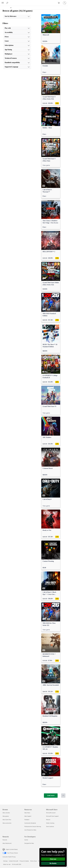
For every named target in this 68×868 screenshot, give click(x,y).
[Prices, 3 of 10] (17, 37)
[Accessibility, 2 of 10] (17, 32)
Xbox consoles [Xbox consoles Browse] (6, 813)
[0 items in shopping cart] (59, 3)
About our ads (7, 864)
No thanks (53, 863)
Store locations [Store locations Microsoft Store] (50, 826)
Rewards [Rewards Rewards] (5, 840)
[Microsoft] (34, 2)
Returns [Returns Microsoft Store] (48, 820)
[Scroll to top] (63, 796)
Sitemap (5, 861)
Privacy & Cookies (24, 861)
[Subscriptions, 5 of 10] (17, 45)
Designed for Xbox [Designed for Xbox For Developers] (29, 843)
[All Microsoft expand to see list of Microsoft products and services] (3, 3)
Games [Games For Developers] (26, 840)
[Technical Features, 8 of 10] (17, 58)
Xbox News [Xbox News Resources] (27, 813)
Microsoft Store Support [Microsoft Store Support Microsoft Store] (52, 816)
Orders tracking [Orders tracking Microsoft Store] (50, 823)
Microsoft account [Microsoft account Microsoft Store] (51, 813)
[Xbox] (6, 8)
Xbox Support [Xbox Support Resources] (28, 816)
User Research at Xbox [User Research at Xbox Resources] (30, 830)
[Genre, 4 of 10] (17, 41)
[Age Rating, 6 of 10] (17, 50)
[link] (51, 29)
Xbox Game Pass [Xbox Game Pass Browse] (7, 820)
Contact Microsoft (14, 861)
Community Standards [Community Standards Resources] (30, 823)
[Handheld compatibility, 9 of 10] (17, 63)
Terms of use (34, 861)
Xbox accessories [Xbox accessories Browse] (7, 823)
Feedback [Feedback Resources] (27, 820)
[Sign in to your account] (65, 3)
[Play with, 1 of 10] (17, 28)
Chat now (53, 859)
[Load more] (51, 796)
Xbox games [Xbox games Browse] (6, 816)
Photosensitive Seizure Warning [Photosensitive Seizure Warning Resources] (33, 826)
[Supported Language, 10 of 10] (17, 67)
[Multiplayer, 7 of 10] (17, 54)
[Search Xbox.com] (7, 3)
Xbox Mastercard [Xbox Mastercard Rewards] (7, 843)
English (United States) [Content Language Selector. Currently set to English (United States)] (12, 849)
